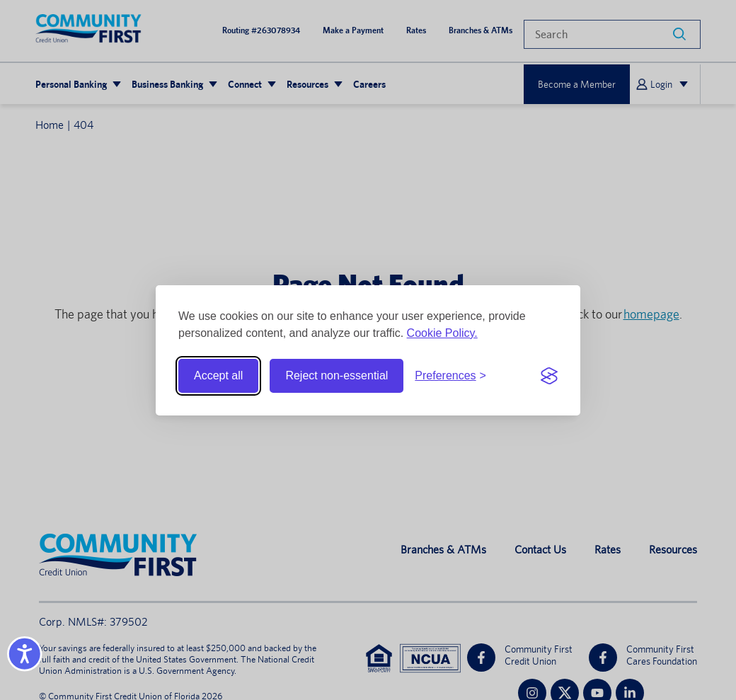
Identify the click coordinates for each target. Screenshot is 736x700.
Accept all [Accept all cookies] (218, 375)
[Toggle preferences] (450, 376)
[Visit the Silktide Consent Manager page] (549, 376)
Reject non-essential (337, 375)
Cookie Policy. (442, 333)
